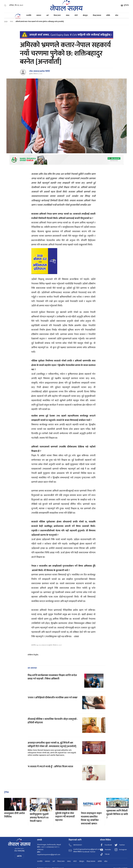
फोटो (76, 15)
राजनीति (29, 15)
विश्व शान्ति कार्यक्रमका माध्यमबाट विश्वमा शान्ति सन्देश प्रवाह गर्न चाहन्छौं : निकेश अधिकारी (52, 677)
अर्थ (47, 15)
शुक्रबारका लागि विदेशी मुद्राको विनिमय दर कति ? (117, 814)
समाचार (39, 15)
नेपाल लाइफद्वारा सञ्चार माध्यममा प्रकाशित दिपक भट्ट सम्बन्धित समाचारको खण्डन (91, 818)
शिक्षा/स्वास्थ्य (97, 15)
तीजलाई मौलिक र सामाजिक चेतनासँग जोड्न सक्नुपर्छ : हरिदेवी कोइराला (53, 721)
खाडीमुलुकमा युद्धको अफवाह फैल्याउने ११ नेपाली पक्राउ (39, 818)
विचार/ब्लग (57, 15)
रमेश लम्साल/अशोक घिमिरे (40, 71)
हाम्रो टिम (19, 856)
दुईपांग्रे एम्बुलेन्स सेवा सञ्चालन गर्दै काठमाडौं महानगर (65, 817)
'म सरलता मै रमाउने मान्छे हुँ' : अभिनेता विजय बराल (50, 767)
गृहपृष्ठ (6, 22)
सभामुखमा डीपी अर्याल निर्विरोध (14, 815)
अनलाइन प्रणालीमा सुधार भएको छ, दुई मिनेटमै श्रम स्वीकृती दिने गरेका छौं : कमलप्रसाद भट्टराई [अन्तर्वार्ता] (52, 745)
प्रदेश (117, 15)
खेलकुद (85, 15)
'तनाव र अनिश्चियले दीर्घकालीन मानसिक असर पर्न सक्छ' (53, 698)
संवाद (68, 15)
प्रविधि (108, 15)
